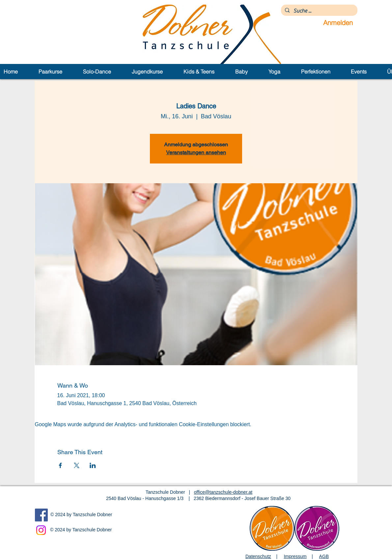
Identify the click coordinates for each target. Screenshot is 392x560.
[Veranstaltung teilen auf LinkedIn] (93, 465)
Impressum (295, 556)
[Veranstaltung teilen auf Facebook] (60, 465)
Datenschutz (258, 556)
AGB (324, 556)
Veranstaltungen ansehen (196, 152)
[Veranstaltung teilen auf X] (77, 465)
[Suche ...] (319, 11)
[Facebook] (41, 515)
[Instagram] (41, 530)
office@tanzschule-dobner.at (223, 492)
